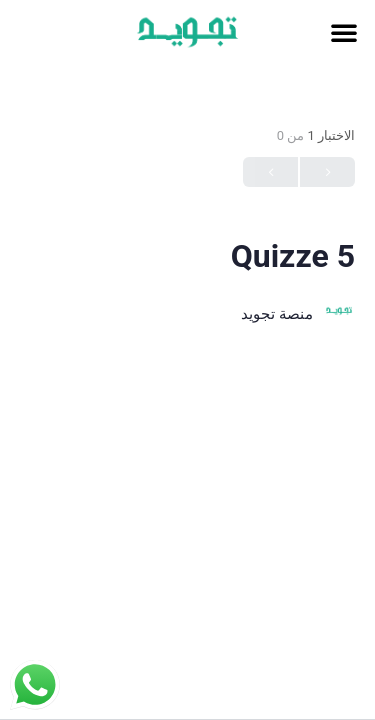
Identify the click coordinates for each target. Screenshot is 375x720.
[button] (344, 32)
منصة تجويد (277, 314)
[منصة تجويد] (339, 313)
